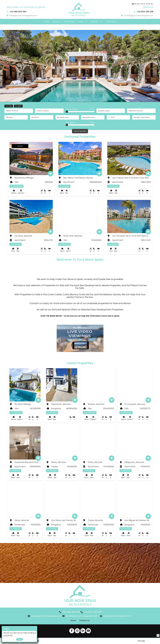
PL (144, 4)
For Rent (18, 106)
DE (138, 4)
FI (140, 4)
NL (149, 4)
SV (147, 4)
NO (152, 4)
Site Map (141, 641)
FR (142, 4)
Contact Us (84, 620)
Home (73, 620)
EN (133, 4)
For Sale (9, 106)
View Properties (80, 131)
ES (135, 4)
